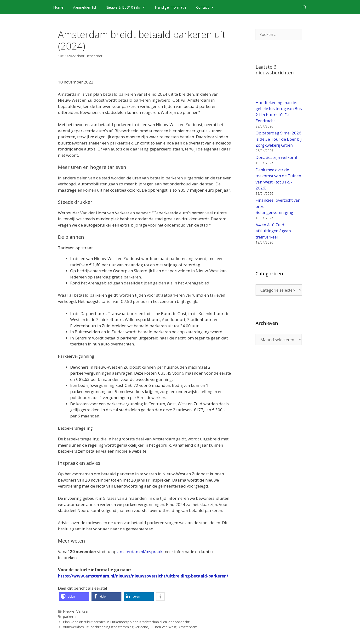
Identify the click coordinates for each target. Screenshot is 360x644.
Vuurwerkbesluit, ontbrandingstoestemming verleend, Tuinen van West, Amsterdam (130, 627)
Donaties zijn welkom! (276, 157)
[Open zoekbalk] (305, 7)
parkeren (70, 617)
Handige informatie (171, 7)
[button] (74, 597)
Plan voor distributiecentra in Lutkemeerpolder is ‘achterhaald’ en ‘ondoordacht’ (126, 622)
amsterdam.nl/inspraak (140, 552)
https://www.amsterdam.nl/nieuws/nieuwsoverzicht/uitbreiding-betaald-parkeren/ (143, 576)
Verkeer (83, 611)
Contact (208, 7)
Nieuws (69, 611)
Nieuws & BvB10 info (128, 7)
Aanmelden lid (84, 7)
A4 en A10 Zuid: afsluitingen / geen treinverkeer (273, 231)
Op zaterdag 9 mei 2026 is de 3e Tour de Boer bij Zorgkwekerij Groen (279, 139)
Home (58, 7)
